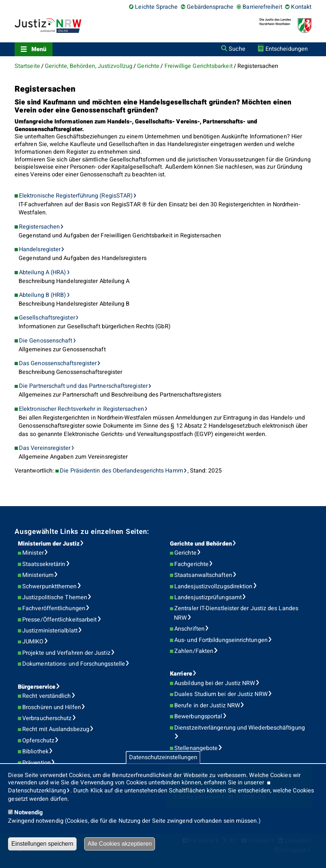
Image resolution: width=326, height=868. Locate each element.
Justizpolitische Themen (55, 597)
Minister (33, 553)
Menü (39, 49)
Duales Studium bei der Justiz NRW (221, 694)
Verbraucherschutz (47, 718)
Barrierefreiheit (262, 7)
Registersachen (39, 227)
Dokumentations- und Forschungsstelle (74, 664)
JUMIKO (33, 642)
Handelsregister (40, 249)
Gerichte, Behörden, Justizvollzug (89, 66)
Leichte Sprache (156, 7)
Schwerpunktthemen (49, 586)
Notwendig (28, 812)
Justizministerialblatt (50, 631)
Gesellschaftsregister (47, 318)
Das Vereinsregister (45, 448)
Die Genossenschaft (46, 341)
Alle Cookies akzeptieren (120, 844)
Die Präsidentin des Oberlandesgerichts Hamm (121, 471)
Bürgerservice (37, 687)
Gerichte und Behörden (201, 544)
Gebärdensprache (210, 7)
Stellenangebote (196, 748)
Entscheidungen (287, 49)
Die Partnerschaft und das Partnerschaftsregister (83, 386)
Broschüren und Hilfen (52, 707)
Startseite (27, 66)
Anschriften (189, 629)
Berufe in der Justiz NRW (207, 706)
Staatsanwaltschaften (203, 575)
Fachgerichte (191, 564)
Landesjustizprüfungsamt (208, 597)
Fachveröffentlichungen (54, 608)
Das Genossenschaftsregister (58, 363)
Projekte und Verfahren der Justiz (66, 653)
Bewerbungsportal (198, 716)
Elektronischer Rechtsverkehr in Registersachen (81, 409)
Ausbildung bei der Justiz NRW (215, 683)
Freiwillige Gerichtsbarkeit (199, 66)
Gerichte (148, 66)
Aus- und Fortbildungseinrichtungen (221, 640)
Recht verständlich (46, 696)
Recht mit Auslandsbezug (56, 729)
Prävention (36, 763)
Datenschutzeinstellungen (163, 757)
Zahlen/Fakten (194, 651)
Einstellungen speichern (42, 844)
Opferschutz (38, 741)
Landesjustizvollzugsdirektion (213, 586)
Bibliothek (35, 752)
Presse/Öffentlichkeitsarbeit (59, 620)
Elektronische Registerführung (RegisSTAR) (76, 196)
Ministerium (38, 575)
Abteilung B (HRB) (42, 295)
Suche (237, 49)
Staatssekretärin (44, 564)
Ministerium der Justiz (49, 544)
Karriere (181, 674)
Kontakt (301, 7)
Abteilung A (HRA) (42, 272)
